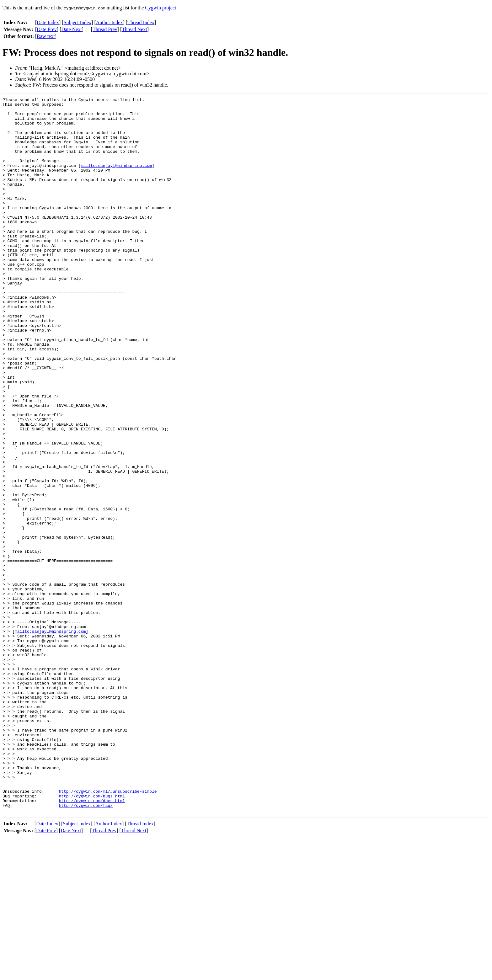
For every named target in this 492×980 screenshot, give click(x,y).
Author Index (110, 22)
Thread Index (141, 22)
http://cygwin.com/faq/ (86, 947)
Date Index (48, 22)
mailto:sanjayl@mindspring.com (116, 179)
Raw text (46, 36)
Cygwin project (160, 8)
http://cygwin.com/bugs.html (92, 936)
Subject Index (78, 22)
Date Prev (47, 29)
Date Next (72, 29)
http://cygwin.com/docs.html (92, 942)
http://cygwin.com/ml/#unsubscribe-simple (108, 930)
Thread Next (134, 29)
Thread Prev (105, 29)
